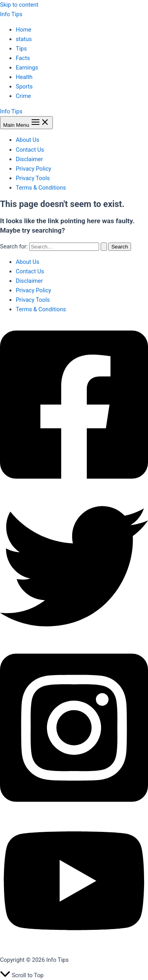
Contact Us (30, 150)
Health (24, 77)
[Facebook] (74, 487)
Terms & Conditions (41, 188)
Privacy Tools (33, 178)
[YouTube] (74, 945)
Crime (23, 96)
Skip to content (19, 5)
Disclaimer (29, 159)
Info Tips (11, 14)
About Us (27, 140)
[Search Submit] (104, 247)
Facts (23, 58)
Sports (24, 87)
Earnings (27, 68)
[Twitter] (74, 638)
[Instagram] (74, 810)
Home (23, 30)
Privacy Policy (34, 169)
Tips (21, 49)
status (24, 39)
